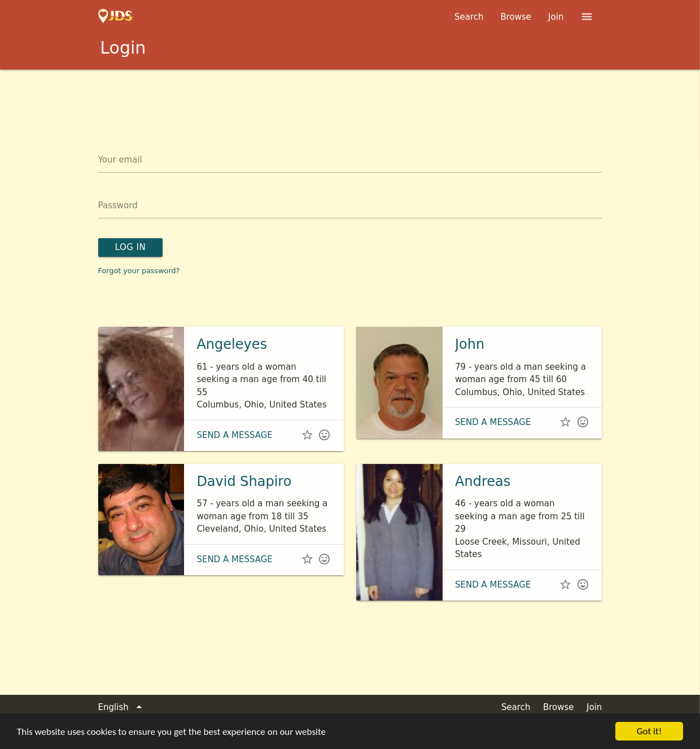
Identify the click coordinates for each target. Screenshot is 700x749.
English (122, 708)
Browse (516, 17)
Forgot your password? (139, 271)
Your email (120, 160)
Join (556, 17)
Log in (131, 247)
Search (469, 17)
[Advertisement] (350, 100)
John (470, 344)
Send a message (234, 435)
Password (118, 205)
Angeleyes (232, 344)
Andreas (483, 481)
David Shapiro (244, 481)
